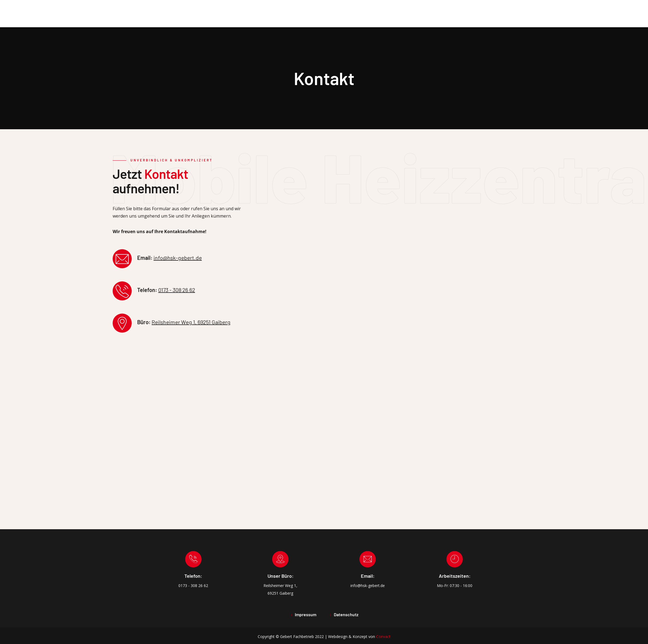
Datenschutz (346, 614)
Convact (383, 637)
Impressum (306, 614)
